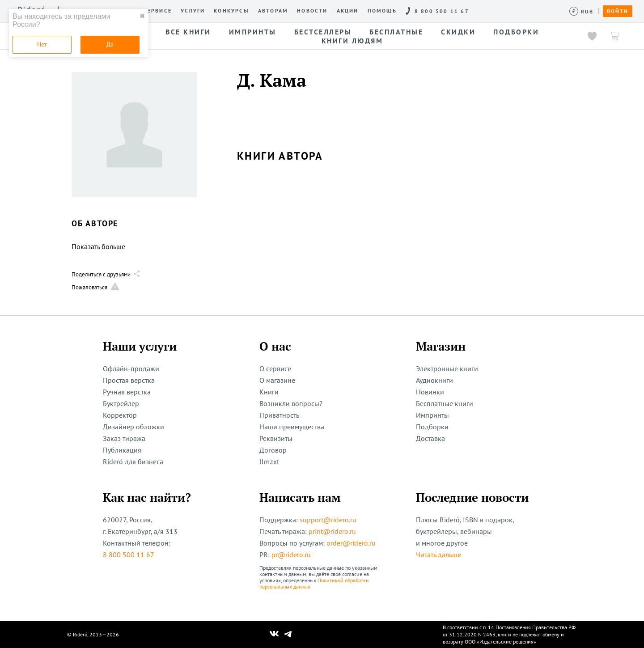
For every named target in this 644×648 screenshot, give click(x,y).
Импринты (432, 415)
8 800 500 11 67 (129, 555)
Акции (348, 11)
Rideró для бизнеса (133, 462)
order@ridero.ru (351, 543)
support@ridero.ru (328, 520)
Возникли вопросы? (291, 403)
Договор (273, 450)
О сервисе (154, 11)
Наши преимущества (292, 427)
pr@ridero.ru (291, 555)
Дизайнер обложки (133, 427)
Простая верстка (129, 380)
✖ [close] (142, 16)
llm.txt (269, 462)
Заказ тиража (124, 438)
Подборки (432, 427)
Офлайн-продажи (131, 368)
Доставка (430, 438)
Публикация (122, 450)
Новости (312, 11)
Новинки (430, 392)
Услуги (193, 11)
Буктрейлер (121, 403)
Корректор (120, 415)
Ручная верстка (127, 392)
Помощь (382, 11)
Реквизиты (276, 438)
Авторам (273, 11)
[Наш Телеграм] (288, 635)
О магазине (277, 380)
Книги (269, 392)
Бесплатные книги (445, 403)
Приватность (279, 415)
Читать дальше (439, 555)
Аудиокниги (434, 380)
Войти (618, 11)
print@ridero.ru (332, 531)
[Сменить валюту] (582, 11)
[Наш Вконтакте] (274, 635)
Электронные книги (447, 368)
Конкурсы (231, 11)
